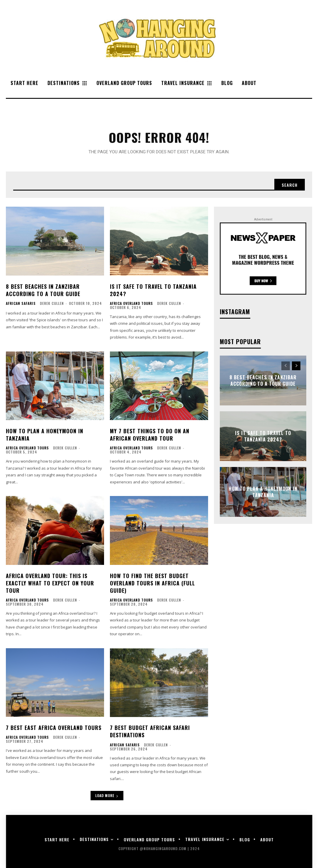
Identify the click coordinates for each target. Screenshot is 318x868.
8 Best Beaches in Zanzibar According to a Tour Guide (43, 290)
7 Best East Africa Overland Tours (54, 728)
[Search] (290, 185)
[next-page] (296, 366)
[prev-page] (286, 366)
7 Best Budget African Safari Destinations (150, 731)
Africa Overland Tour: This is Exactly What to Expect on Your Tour (50, 583)
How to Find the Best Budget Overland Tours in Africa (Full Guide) (152, 583)
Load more (107, 795)
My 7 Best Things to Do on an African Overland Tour (150, 435)
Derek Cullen (52, 303)
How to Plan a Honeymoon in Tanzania (45, 435)
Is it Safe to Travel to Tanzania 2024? (153, 290)
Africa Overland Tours (131, 303)
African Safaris (21, 303)
